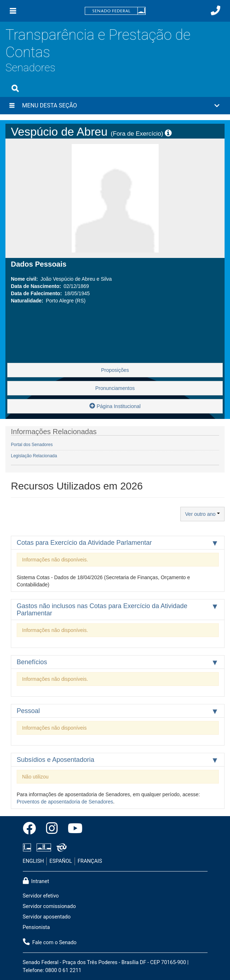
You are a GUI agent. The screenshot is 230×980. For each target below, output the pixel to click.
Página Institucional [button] (115, 406)
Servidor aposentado (47, 917)
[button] (115, 106)
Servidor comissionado (49, 906)
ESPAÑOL (61, 861)
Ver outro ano (202, 514)
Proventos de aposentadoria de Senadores (65, 802)
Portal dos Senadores (32, 445)
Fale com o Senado (50, 942)
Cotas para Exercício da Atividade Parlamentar (84, 543)
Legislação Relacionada (34, 456)
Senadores (30, 67)
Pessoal (28, 711)
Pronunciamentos (115, 388)
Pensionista (36, 927)
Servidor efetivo (41, 896)
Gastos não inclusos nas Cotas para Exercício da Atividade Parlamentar (102, 610)
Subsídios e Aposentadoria (55, 760)
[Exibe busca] (15, 88)
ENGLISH (34, 861)
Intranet (36, 881)
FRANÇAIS (90, 861)
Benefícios (32, 662)
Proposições (115, 370)
